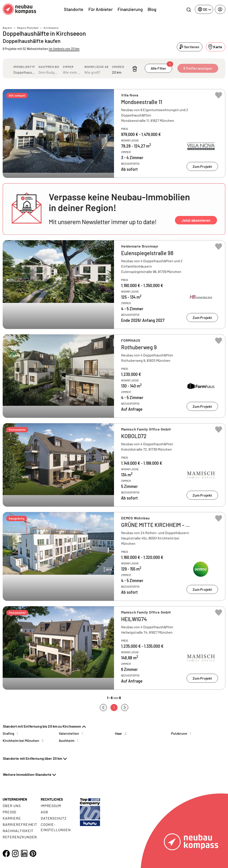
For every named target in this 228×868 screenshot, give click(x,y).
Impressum (51, 806)
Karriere (12, 818)
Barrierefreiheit (20, 824)
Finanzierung (130, 9)
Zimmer (68, 67)
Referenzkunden (20, 837)
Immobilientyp (24, 67)
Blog (152, 9)
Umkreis (118, 67)
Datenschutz (54, 818)
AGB (44, 812)
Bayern (7, 28)
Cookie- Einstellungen (56, 827)
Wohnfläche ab (96, 67)
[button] (114, 209)
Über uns (12, 806)
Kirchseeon (51, 28)
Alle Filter (161, 67)
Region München (28, 28)
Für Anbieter (101, 9)
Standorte (74, 9)
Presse (10, 812)
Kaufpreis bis (49, 67)
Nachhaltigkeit (18, 831)
